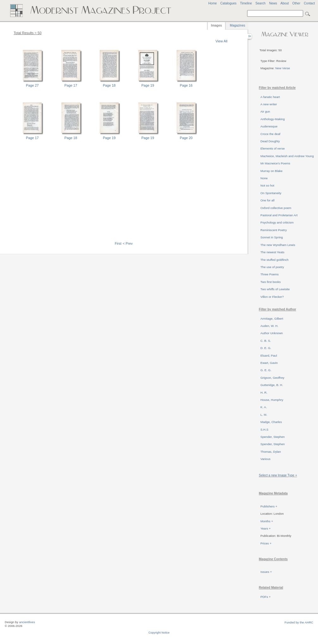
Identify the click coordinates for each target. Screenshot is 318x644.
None (264, 178)
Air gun (265, 111)
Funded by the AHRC (299, 622)
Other (296, 3)
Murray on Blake (271, 171)
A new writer (269, 104)
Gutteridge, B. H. (272, 385)
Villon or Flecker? (272, 297)
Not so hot (267, 185)
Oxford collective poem (276, 208)
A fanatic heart (270, 97)
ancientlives (27, 622)
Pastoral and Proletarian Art (279, 215)
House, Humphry (272, 400)
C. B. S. (266, 341)
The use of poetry (272, 267)
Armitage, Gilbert (272, 319)
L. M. (264, 415)
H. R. (264, 393)
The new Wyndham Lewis (278, 245)
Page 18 (109, 85)
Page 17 (71, 85)
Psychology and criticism (277, 222)
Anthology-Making (273, 119)
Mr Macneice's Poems (275, 163)
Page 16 (186, 85)
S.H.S (264, 429)
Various (265, 459)
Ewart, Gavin (269, 363)
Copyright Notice (159, 633)
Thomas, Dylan (271, 452)
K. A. (264, 407)
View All (221, 41)
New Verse (283, 68)
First (118, 243)
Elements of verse (273, 148)
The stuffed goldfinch (274, 260)
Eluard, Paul (269, 356)
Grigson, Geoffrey (272, 378)
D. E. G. (266, 348)
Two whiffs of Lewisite (275, 289)
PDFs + (265, 597)
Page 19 (148, 85)
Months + (267, 521)
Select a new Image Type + (278, 475)
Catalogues (228, 3)
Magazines (237, 25)
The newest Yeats (272, 252)
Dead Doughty (270, 141)
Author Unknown (272, 333)
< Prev (128, 243)
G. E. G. (266, 370)
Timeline (246, 3)
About (284, 3)
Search (260, 3)
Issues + (266, 572)
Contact (309, 3)
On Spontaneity (271, 193)
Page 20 (186, 138)
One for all (267, 200)
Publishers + (269, 506)
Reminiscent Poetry (274, 230)
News (273, 3)
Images (216, 25)
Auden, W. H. (269, 326)
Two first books (271, 282)
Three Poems (270, 274)
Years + (265, 528)
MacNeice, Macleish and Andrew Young (287, 156)
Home (212, 3)
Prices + (266, 543)
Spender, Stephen (273, 437)
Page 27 (32, 85)
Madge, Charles (271, 422)
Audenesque (269, 126)
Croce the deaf (270, 134)
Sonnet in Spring (272, 237)
